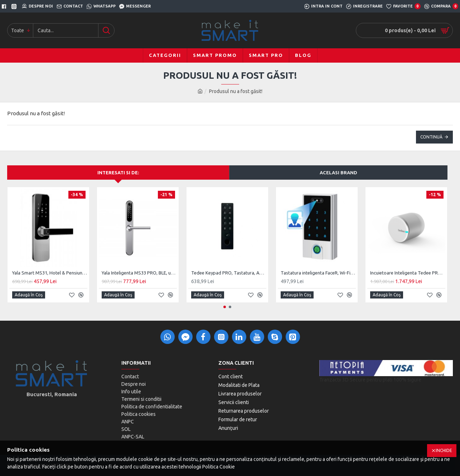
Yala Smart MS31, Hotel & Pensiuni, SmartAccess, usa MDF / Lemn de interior (50, 273)
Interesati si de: (118, 173)
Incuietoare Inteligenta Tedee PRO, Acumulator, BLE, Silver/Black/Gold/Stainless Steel (408, 273)
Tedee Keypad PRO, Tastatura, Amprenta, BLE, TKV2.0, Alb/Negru (229, 273)
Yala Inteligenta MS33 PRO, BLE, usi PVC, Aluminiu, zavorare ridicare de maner (139, 273)
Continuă (431, 137)
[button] (225, 307)
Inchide (444, 450)
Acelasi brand (338, 173)
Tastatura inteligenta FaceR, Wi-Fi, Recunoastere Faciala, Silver (318, 273)
